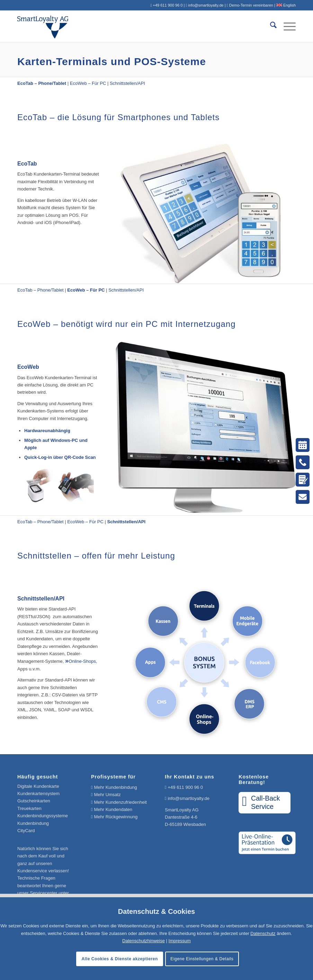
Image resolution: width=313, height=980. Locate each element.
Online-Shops (82, 661)
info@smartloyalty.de (189, 798)
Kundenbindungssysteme (43, 816)
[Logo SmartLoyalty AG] (73, 26)
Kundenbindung (33, 823)
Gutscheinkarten (34, 801)
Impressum (180, 941)
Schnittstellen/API (127, 83)
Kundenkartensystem (38, 794)
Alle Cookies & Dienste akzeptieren (120, 959)
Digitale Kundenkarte (38, 786)
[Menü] (286, 26)
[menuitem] (270, 26)
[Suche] (270, 26)
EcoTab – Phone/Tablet (41, 290)
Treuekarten (29, 808)
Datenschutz (263, 933)
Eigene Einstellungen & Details (202, 959)
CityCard (26, 831)
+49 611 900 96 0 (185, 787)
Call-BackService (261, 802)
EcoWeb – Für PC (88, 83)
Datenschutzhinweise (144, 941)
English (286, 5)
